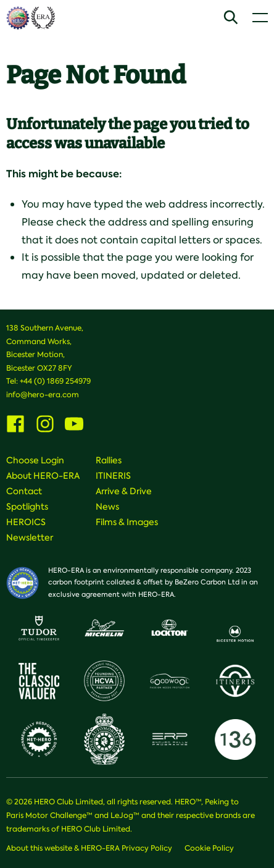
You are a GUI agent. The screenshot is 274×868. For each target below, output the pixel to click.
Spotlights (27, 507)
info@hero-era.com (43, 395)
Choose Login (35, 460)
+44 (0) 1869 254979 (55, 381)
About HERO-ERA (43, 476)
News (107, 507)
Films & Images (127, 522)
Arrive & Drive (124, 491)
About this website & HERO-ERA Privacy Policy (89, 848)
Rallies (109, 460)
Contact (24, 491)
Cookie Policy (209, 848)
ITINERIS (113, 476)
